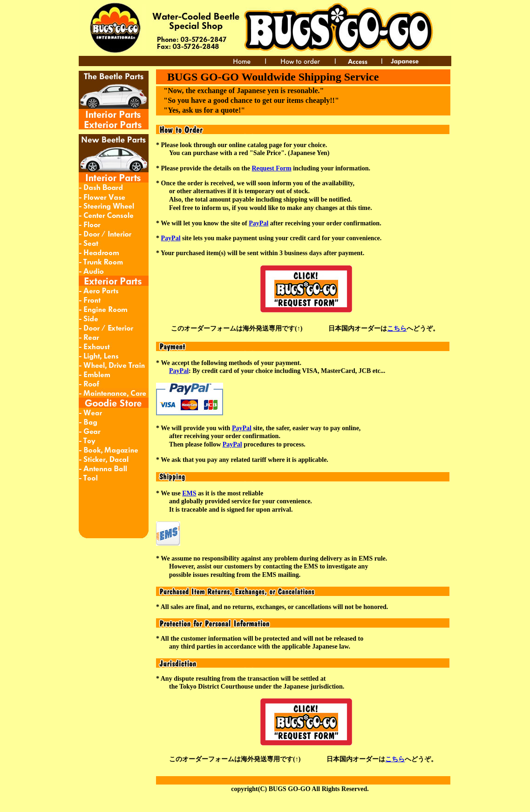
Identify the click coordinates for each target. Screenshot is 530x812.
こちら (397, 328)
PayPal (258, 223)
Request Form (272, 168)
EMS (189, 493)
